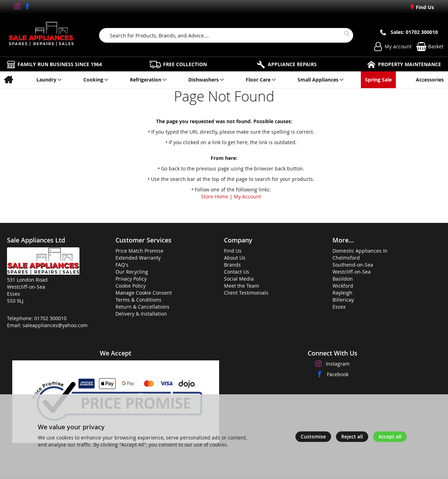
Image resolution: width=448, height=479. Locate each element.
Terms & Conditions (138, 300)
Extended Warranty (138, 258)
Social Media (239, 279)
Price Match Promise (139, 251)
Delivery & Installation (141, 314)
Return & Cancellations (142, 307)
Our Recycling (132, 272)
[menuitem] (8, 80)
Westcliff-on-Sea (352, 272)
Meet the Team (241, 286)
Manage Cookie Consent (144, 293)
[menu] (224, 80)
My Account (247, 196)
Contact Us (237, 272)
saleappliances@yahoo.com (55, 325)
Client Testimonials (246, 293)
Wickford (343, 286)
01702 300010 (50, 318)
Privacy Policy (131, 279)
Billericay (343, 300)
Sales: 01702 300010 (414, 32)
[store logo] (41, 35)
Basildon (343, 279)
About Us (235, 258)
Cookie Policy (131, 286)
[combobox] (226, 35)
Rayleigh (342, 293)
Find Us (424, 7)
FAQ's (122, 265)
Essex (339, 307)
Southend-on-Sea (353, 265)
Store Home (215, 196)
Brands (232, 265)
